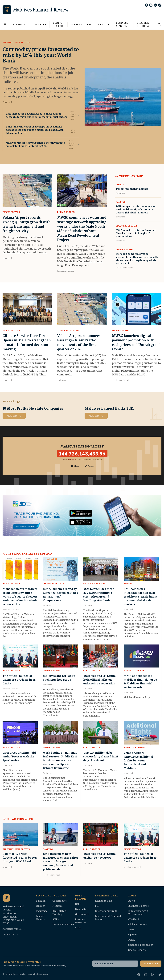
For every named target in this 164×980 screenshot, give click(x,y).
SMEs (55, 919)
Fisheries (57, 906)
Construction (60, 901)
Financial (20, 24)
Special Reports (137, 950)
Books (132, 901)
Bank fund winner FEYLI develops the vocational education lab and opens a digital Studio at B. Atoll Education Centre (35, 130)
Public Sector (58, 24)
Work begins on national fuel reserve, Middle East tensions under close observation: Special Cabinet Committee (60, 760)
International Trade (106, 911)
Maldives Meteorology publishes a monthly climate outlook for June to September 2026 (35, 144)
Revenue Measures (81, 921)
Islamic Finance (40, 918)
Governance (82, 914)
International (81, 24)
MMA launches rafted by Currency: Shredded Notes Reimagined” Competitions (136, 233)
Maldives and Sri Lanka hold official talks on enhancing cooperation (99, 680)
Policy (120, 185)
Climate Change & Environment (138, 913)
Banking (121, 202)
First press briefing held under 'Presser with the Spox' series (19, 756)
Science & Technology (141, 945)
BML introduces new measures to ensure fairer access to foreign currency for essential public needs (37, 115)
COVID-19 (134, 919)
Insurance (42, 911)
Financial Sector (126, 226)
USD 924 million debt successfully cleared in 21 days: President (101, 756)
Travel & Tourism (143, 24)
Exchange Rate (103, 901)
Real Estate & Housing (59, 913)
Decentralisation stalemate (132, 189)
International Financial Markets (108, 918)
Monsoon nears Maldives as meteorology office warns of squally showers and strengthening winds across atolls (20, 597)
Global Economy (137, 924)
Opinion (104, 24)
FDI (97, 906)
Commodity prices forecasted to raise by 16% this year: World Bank (41, 55)
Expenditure (82, 909)
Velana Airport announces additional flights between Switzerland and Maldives (138, 760)
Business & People (122, 24)
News (131, 930)
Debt (78, 904)
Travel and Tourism (63, 924)
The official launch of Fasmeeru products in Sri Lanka (19, 680)
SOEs (78, 928)
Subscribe (151, 964)
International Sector (16, 42)
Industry (40, 24)
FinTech (41, 906)
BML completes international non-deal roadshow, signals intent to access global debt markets (136, 209)
